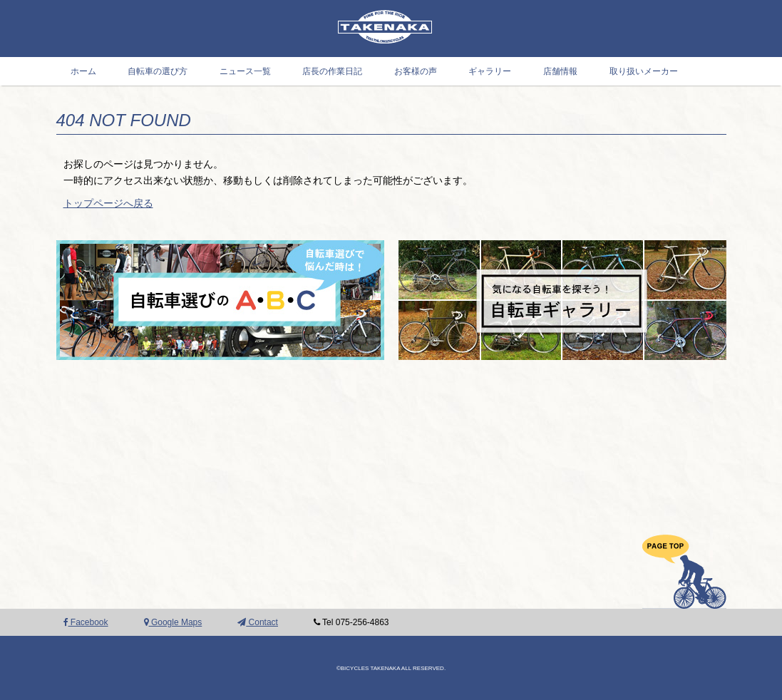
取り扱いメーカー (644, 71)
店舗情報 (560, 71)
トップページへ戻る (108, 203)
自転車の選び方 (158, 71)
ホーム (83, 71)
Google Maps (173, 622)
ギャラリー (490, 71)
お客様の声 (416, 71)
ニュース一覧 (245, 71)
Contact (258, 622)
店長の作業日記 (332, 71)
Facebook (86, 622)
